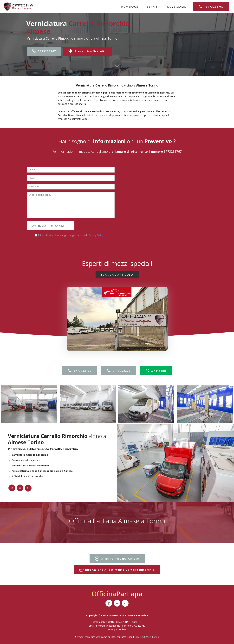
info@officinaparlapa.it (108, 626)
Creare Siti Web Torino (147, 637)
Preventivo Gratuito (87, 51)
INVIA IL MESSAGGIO (51, 226)
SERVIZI (153, 7)
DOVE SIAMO (177, 7)
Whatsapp (156, 371)
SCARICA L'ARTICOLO (117, 275)
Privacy (112, 629)
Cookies (122, 629)
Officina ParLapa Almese (117, 559)
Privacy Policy (96, 235)
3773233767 (211, 7)
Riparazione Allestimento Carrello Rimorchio (117, 570)
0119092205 (119, 371)
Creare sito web (92, 637)
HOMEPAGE (130, 7)
